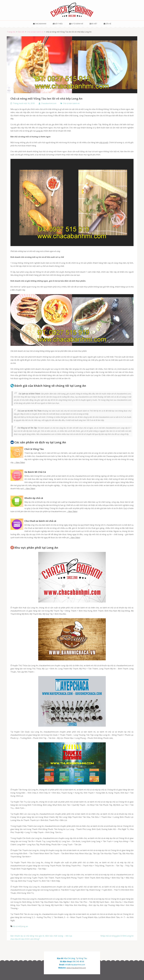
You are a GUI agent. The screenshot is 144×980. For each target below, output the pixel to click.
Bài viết (93, 24)
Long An (39, 131)
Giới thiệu (58, 24)
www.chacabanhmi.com (76, 968)
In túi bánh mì (76, 24)
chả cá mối (104, 142)
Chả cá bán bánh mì (71, 103)
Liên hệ (107, 24)
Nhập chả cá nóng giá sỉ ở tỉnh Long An (117, 936)
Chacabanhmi (40, 24)
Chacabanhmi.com (49, 103)
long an (25, 926)
